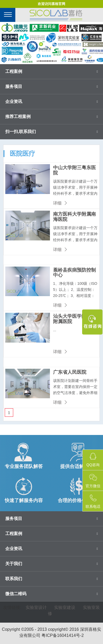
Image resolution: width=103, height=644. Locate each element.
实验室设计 (36, 607)
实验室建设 (65, 607)
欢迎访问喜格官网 (51, 4)
